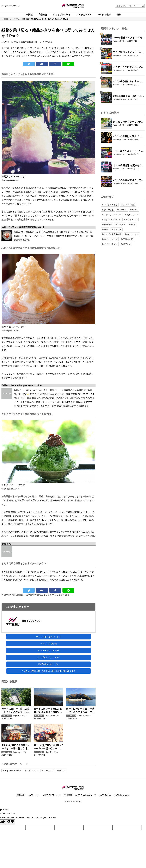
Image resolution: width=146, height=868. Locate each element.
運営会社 (21, 795)
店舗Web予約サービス (48, 664)
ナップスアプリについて (49, 657)
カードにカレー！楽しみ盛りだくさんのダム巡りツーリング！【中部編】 (48, 711)
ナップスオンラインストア (49, 637)
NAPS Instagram (122, 795)
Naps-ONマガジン (32, 621)
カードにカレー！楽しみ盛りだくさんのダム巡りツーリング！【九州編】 (16, 711)
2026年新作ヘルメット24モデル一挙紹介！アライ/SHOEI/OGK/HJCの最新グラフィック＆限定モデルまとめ (129, 38)
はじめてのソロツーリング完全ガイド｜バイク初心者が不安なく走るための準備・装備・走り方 (128, 122)
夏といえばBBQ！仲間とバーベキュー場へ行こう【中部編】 (48, 747)
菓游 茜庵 (6, 544)
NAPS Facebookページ (85, 795)
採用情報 (68, 795)
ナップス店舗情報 (49, 644)
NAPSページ (34, 795)
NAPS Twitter (105, 795)
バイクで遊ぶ (7, 716)
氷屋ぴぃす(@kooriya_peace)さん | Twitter (22, 385)
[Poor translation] (11, 822)
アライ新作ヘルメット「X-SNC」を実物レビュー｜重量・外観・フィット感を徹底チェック (128, 52)
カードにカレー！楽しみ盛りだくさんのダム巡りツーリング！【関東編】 (80, 711)
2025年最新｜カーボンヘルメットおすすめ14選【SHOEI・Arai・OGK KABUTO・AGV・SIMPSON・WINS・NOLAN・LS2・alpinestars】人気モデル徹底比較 (129, 96)
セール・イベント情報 (49, 650)
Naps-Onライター (120, 41)
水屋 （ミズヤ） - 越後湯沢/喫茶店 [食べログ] (23, 227)
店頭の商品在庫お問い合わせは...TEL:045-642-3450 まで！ (48, 671)
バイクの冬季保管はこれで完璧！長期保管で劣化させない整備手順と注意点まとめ (128, 180)
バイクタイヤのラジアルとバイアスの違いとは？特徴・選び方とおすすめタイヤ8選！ (128, 67)
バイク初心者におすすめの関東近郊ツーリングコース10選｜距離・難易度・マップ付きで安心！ (128, 82)
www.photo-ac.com (12, 180)
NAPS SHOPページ (52, 795)
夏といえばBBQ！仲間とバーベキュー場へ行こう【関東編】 (16, 747)
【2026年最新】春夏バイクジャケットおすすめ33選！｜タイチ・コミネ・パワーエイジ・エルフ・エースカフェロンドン (129, 166)
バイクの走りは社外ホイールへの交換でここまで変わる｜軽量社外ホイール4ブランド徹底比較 (128, 137)
